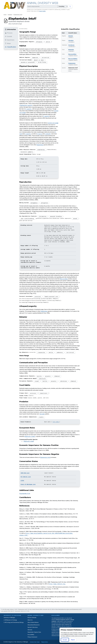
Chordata (71, 40)
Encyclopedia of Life (25, 493)
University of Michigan (9, 618)
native (48, 42)
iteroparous (43, 216)
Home (5, 15)
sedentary (60, 352)
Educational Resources (34, 625)
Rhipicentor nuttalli (30, 436)
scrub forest (42, 62)
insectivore (43, 393)
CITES (22, 481)
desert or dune (39, 60)
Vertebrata (71, 45)
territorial (70, 352)
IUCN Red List (25, 473)
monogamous (34, 203)
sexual (75, 218)
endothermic (41, 150)
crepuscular (41, 352)
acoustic (48, 376)
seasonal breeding (56, 216)
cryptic (41, 417)
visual (37, 381)
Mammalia (71, 50)
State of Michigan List (28, 484)
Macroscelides (64, 279)
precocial (38, 297)
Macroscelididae (73, 59)
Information (10, 29)
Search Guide (42, 11)
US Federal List (26, 477)
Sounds (8, 36)
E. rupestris (29, 109)
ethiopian (39, 42)
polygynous (44, 203)
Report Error (45, 642)
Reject (73, 640)
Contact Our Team (35, 642)
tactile (39, 376)
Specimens (10, 40)
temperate (35, 58)
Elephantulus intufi (18, 15)
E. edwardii (48, 134)
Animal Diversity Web (42, 3)
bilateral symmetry (27, 152)
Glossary (30, 630)
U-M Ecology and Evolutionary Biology (14, 622)
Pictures (9, 33)
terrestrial (46, 58)
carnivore (33, 393)
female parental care (51, 297)
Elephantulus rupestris (26, 105)
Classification (10, 47)
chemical (57, 376)
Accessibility (31, 635)
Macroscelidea (72, 54)
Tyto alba (42, 414)
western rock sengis (53, 123)
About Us (30, 620)
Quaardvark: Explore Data (34, 632)
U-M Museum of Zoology (10, 620)
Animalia (10, 15)
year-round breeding (27, 218)
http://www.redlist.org (57, 584)
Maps (8, 43)
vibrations (42, 379)
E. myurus (40, 134)
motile (51, 352)
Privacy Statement (32, 637)
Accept (65, 640)
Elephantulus (72, 63)
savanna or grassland (28, 62)
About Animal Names (33, 622)
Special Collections (33, 627)
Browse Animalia (32, 618)
